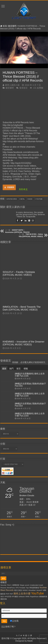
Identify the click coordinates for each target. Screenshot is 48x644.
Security (3, 585)
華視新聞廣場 (34, 588)
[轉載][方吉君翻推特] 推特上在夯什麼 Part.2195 (30, 375)
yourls (27, 585)
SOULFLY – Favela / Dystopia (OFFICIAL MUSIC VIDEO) (19, 273)
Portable (22, 588)
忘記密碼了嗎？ (9, 627)
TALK (9, 585)
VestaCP (39, 590)
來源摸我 (9, 187)
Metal (23, 199)
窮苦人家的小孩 (12, 85)
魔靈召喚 (4, 599)
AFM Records (12, 199)
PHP (7, 594)
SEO (2, 597)
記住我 (14, 621)
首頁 (4, 26)
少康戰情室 (15, 585)
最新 (4, 369)
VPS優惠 (15, 597)
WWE (27, 597)
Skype (22, 585)
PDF (11, 594)
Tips (27, 588)
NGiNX (25, 590)
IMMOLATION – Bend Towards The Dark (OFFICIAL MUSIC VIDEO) (22, 308)
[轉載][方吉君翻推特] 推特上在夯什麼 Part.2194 (30, 395)
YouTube (39, 199)
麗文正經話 (18, 590)
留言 (19, 369)
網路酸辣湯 (43, 597)
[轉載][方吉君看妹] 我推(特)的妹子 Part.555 (30, 385)
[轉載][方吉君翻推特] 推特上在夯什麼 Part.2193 (30, 415)
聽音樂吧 (12, 26)
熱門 (11, 369)
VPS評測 (8, 597)
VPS (17, 588)
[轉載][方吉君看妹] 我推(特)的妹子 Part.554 (30, 405)
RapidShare (34, 597)
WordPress (11, 588)
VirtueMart (32, 590)
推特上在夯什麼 (22, 594)
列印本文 (23, 189)
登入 (27, 362)
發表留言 (23, 88)
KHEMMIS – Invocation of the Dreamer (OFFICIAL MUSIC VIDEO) (24, 343)
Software (22, 597)
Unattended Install (36, 585)
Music (30, 199)
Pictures (3, 588)
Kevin (30, 641)
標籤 (26, 369)
